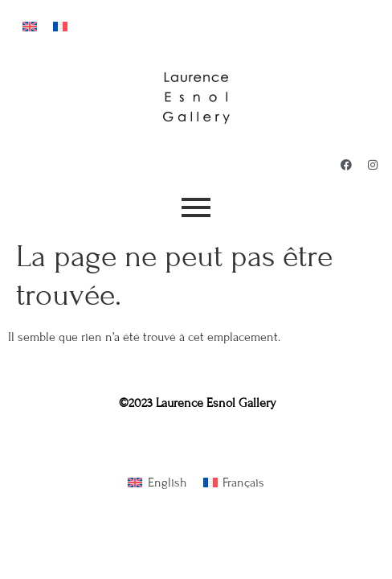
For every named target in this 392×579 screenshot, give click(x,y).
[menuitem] (30, 25)
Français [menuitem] (243, 482)
